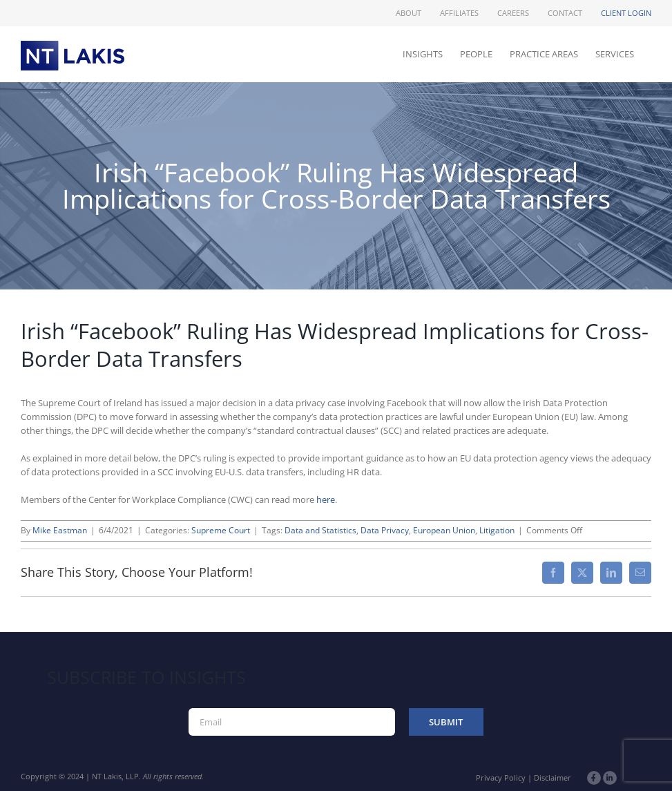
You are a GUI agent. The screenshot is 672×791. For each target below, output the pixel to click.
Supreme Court (221, 530)
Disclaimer (553, 778)
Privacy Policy (501, 778)
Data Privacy (385, 530)
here (326, 499)
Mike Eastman (60, 530)
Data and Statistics (320, 530)
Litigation (497, 530)
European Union (444, 530)
